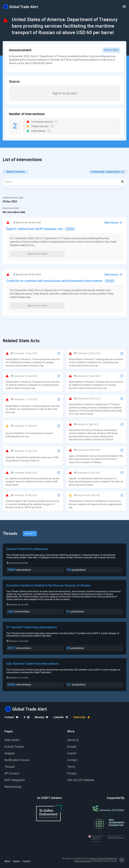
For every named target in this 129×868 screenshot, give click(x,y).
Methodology (13, 787)
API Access (12, 773)
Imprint (72, 753)
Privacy (72, 773)
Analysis (10, 753)
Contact (72, 760)
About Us (73, 740)
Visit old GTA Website (81, 780)
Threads (10, 767)
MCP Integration (15, 780)
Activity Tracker (14, 747)
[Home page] (21, 7)
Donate (72, 747)
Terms (71, 767)
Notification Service (17, 760)
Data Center (12, 740)
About (7, 861)
